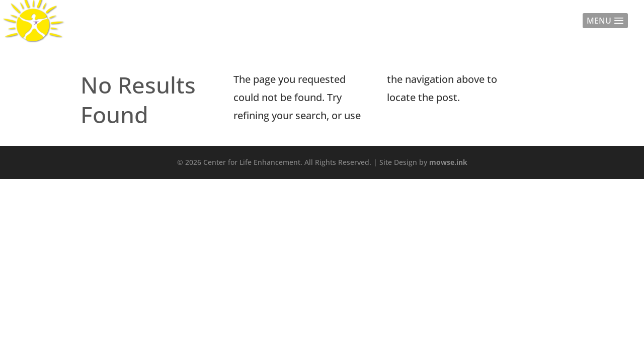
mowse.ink (448, 162)
